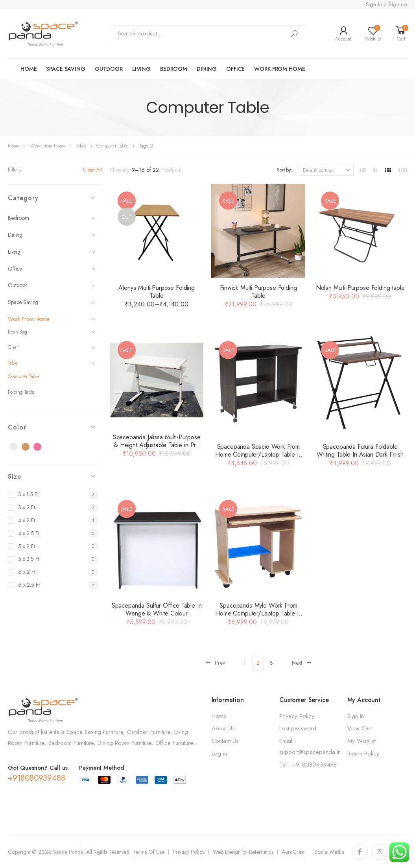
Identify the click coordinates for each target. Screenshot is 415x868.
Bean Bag (52, 332)
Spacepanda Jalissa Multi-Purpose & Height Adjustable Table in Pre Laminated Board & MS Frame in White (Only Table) (157, 449)
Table (81, 146)
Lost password (298, 728)
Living (52, 252)
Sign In (356, 716)
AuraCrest (293, 852)
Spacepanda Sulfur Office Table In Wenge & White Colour (157, 609)
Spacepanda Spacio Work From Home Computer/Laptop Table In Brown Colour (258, 454)
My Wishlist (362, 741)
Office (235, 69)
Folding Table (21, 392)
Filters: (15, 170)
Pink (42, 447)
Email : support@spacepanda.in (310, 746)
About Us (223, 728)
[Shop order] (326, 170)
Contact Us (225, 741)
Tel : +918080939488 (308, 765)
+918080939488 (36, 778)
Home (29, 69)
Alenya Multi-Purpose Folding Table (157, 292)
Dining (207, 69)
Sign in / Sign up (386, 4)
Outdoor (52, 285)
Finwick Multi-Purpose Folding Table (258, 292)
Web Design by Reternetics (243, 852)
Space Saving (52, 302)
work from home (279, 69)
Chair (52, 347)
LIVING (141, 69)
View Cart (360, 728)
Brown (30, 447)
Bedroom (174, 69)
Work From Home (48, 146)
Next (302, 663)
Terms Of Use (149, 852)
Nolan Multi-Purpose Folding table (360, 288)
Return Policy (363, 754)
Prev (215, 663)
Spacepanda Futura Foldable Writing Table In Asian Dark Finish (360, 451)
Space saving (65, 69)
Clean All (93, 170)
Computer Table (112, 146)
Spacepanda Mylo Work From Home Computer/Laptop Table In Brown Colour (258, 613)
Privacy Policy (297, 716)
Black (18, 447)
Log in (219, 754)
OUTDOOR (109, 69)
